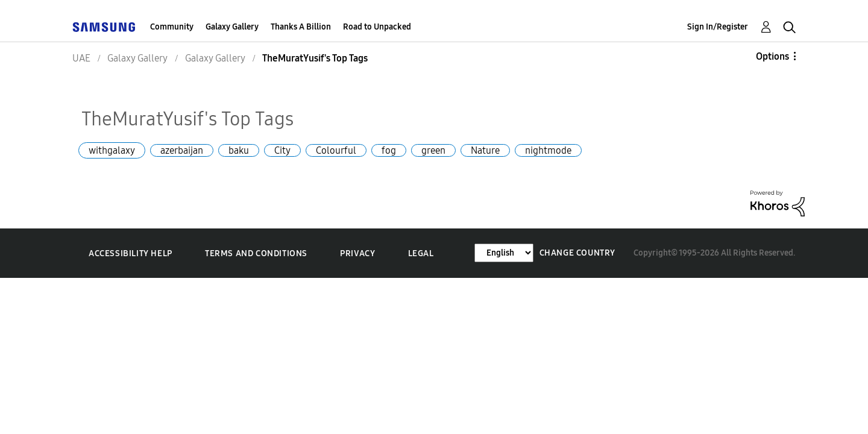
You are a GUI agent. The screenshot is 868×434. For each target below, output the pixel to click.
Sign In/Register (718, 27)
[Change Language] (504, 253)
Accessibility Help (131, 253)
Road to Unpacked (377, 27)
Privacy (357, 253)
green (433, 150)
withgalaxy (112, 150)
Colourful (336, 150)
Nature (485, 150)
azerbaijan (182, 150)
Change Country (577, 253)
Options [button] (772, 56)
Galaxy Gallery (232, 27)
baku (239, 150)
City (282, 150)
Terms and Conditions (256, 253)
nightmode (548, 150)
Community (172, 27)
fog (389, 150)
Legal (421, 253)
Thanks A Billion (301, 27)
